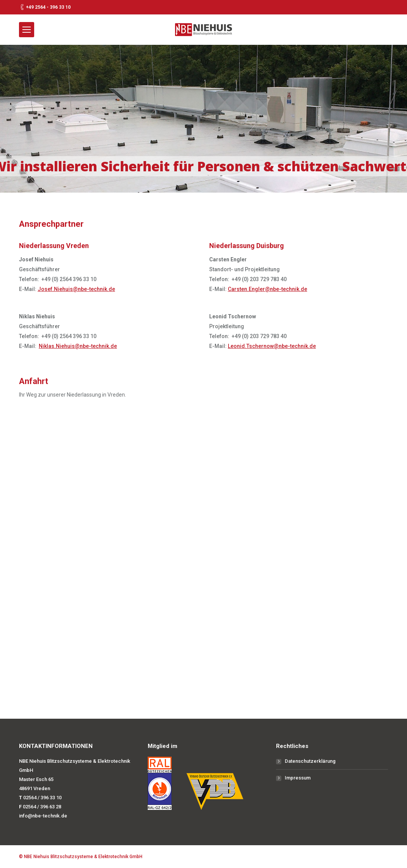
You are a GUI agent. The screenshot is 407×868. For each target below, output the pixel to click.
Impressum (298, 778)
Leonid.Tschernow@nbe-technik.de (272, 346)
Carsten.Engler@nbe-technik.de (267, 289)
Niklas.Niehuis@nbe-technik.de (78, 346)
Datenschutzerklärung (310, 761)
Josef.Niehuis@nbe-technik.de (76, 289)
